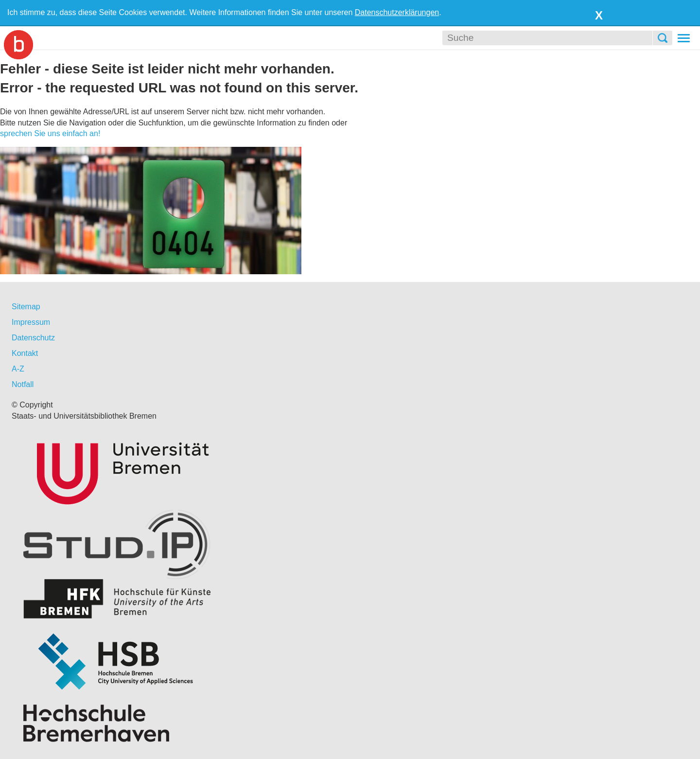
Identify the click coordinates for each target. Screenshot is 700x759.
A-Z (18, 369)
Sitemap (26, 307)
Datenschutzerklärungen (397, 12)
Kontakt (25, 353)
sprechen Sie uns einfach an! (50, 133)
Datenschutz (33, 338)
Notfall (23, 384)
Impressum (31, 322)
